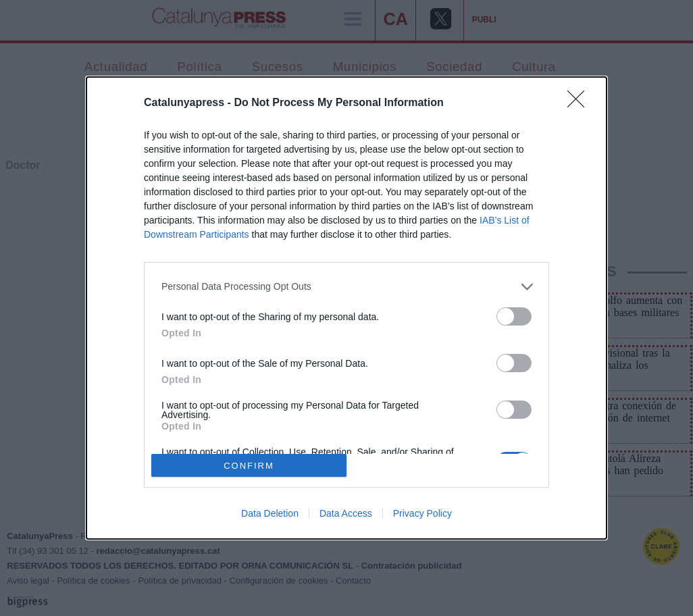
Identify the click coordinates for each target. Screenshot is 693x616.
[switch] (514, 316)
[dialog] (346, 308)
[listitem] (346, 287)
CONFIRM (249, 465)
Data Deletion (270, 513)
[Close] (580, 103)
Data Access (346, 513)
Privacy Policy (422, 513)
